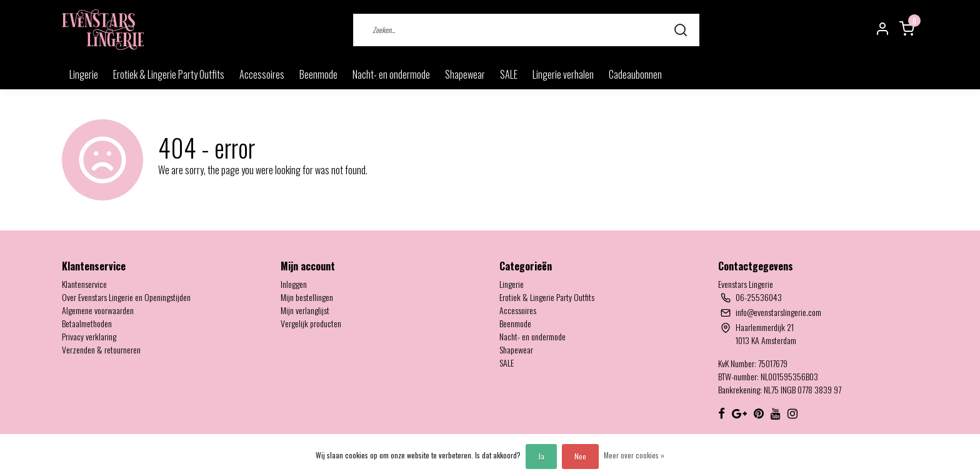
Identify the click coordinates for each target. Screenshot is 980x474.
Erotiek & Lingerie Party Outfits (169, 74)
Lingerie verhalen (563, 74)
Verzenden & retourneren (101, 349)
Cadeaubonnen (635, 74)
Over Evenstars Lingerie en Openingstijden (126, 297)
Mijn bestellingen (307, 297)
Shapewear (465, 74)
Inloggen (294, 284)
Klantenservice (84, 284)
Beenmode (318, 74)
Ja (541, 456)
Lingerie (84, 74)
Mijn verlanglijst (305, 310)
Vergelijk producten (311, 323)
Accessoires (262, 74)
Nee (580, 456)
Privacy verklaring (89, 336)
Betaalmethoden (87, 323)
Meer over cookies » (634, 455)
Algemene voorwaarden (98, 310)
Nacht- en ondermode (391, 74)
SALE (509, 74)
